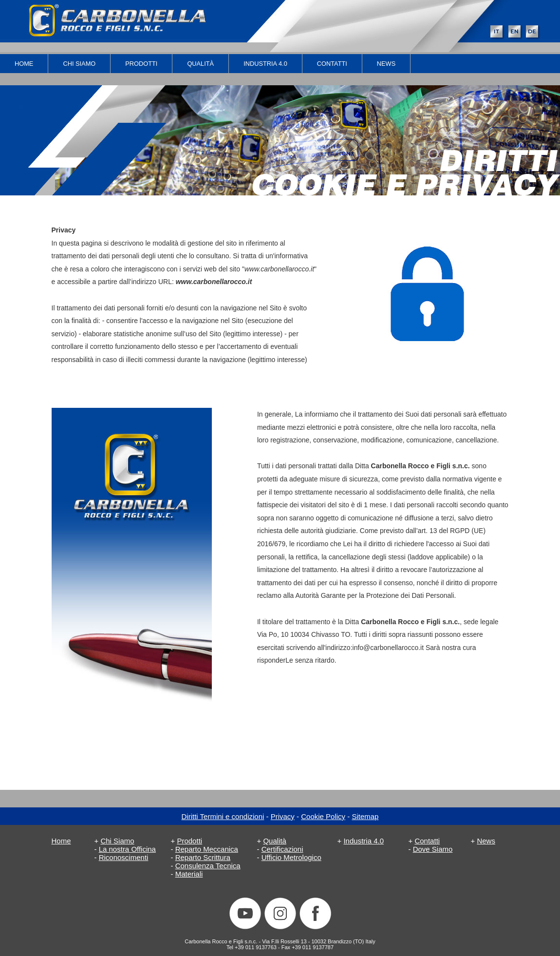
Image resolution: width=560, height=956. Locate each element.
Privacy (283, 816)
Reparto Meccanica (207, 849)
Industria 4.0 (364, 841)
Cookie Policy (323, 816)
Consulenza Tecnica (208, 866)
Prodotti (141, 64)
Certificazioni (282, 849)
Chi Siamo (79, 64)
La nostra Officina (127, 849)
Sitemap (365, 816)
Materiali (189, 874)
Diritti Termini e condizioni (223, 816)
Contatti (332, 64)
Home (24, 64)
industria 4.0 (265, 64)
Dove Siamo (433, 849)
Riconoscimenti (124, 857)
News (386, 64)
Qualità (200, 64)
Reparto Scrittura (203, 857)
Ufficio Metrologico (291, 857)
